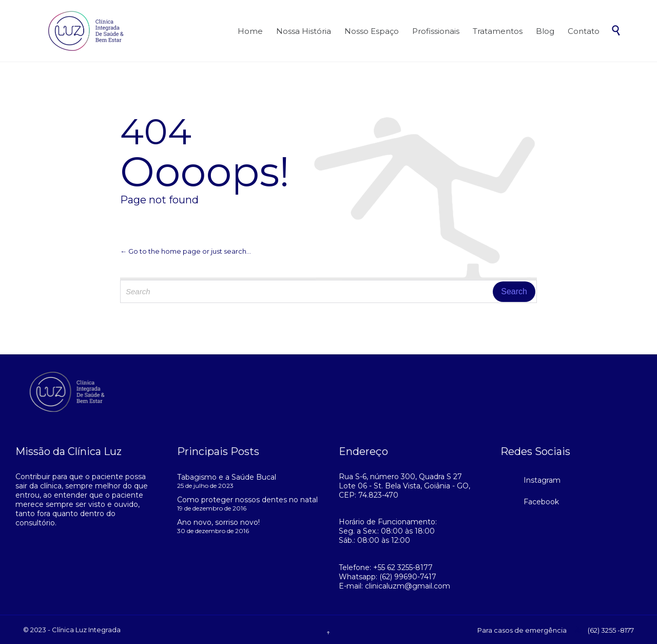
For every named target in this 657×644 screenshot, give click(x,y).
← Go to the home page (160, 251)
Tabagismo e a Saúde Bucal (227, 477)
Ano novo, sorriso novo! (218, 522)
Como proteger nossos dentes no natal (247, 500)
